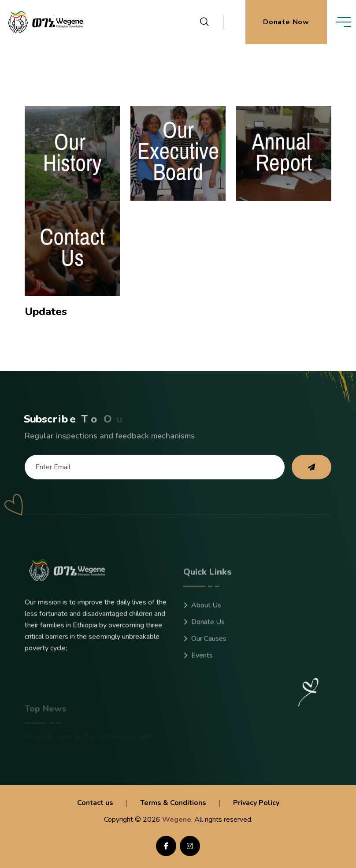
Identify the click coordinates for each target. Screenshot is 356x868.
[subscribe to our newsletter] (311, 467)
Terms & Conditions (173, 803)
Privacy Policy (256, 803)
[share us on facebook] (166, 846)
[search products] (204, 22)
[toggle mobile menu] (343, 22)
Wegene (177, 820)
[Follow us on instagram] (190, 846)
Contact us (95, 803)
